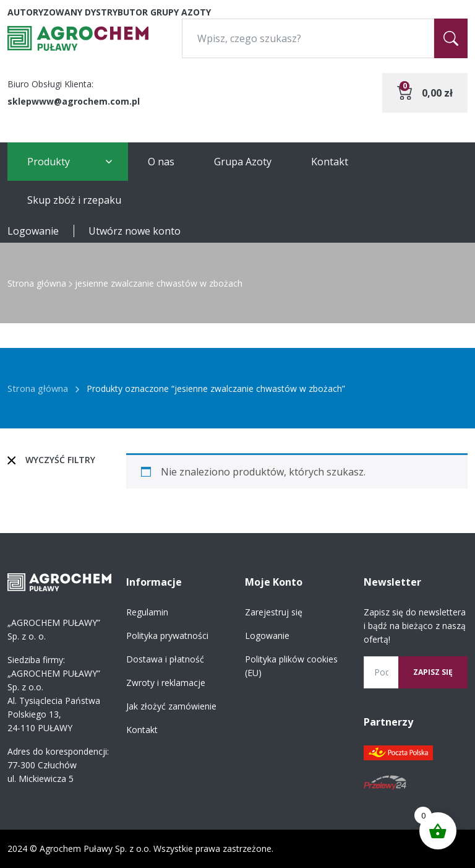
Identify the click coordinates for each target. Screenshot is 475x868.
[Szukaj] (451, 38)
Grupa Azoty (243, 162)
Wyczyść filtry (60, 460)
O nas (161, 162)
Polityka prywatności (167, 636)
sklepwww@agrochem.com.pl (74, 101)
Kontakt (330, 162)
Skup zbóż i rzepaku (74, 200)
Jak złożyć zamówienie (171, 706)
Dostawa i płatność (165, 659)
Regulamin (147, 612)
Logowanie (33, 231)
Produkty (49, 162)
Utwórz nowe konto (135, 231)
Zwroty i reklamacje (166, 683)
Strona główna (37, 283)
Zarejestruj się (274, 612)
